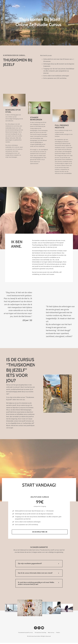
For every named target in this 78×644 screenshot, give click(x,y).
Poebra (58, 634)
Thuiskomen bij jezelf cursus (25, 634)
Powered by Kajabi (39, 640)
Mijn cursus (51, 634)
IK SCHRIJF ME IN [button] (40, 533)
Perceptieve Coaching (40, 634)
